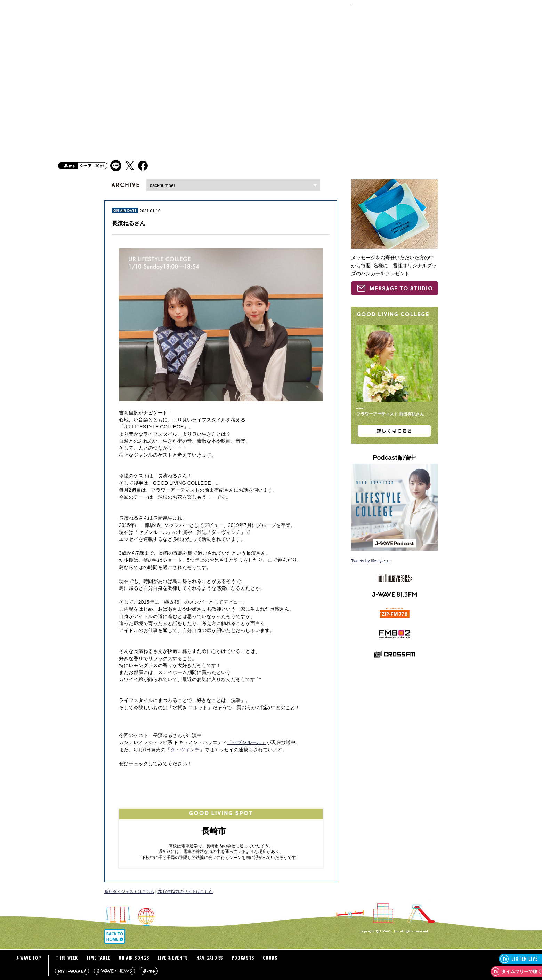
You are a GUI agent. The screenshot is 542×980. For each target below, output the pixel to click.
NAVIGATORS (210, 958)
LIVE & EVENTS (173, 958)
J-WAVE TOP (29, 958)
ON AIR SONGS (134, 958)
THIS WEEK (67, 958)
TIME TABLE (98, 958)
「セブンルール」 (247, 742)
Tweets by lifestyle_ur (371, 561)
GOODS (270, 958)
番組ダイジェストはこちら (129, 892)
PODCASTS (243, 958)
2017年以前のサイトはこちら (185, 892)
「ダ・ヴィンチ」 (185, 750)
